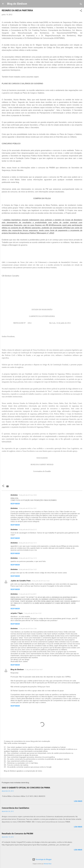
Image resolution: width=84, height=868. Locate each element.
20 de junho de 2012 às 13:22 (28, 569)
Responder (15, 504)
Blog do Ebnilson (17, 4)
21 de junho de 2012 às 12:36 (28, 629)
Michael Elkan (48, 864)
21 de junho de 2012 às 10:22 (32, 613)
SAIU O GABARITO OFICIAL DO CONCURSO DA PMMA (26, 788)
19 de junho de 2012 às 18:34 (28, 495)
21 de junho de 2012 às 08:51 (28, 594)
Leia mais (78, 801)
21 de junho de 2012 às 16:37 (34, 670)
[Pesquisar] (81, 4)
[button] (81, 11)
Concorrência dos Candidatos (15, 808)
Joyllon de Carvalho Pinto (21, 581)
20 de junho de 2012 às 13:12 (28, 543)
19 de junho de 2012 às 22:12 (28, 530)
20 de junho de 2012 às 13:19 (28, 558)
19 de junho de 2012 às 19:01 (28, 508)
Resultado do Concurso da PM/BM (17, 834)
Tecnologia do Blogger (42, 859)
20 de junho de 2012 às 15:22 (40, 581)
